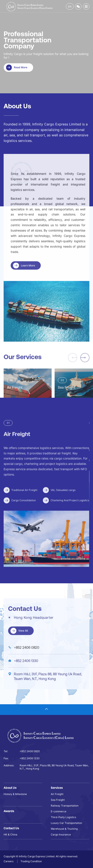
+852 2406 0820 (27, 661)
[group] (28, 398)
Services (57, 788)
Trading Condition (31, 861)
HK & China (10, 835)
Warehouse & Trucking (64, 829)
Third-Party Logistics (63, 817)
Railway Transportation (65, 806)
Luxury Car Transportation (66, 823)
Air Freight (57, 794)
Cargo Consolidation (24, 514)
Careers (9, 861)
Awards (9, 811)
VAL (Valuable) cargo (63, 504)
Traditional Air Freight (24, 504)
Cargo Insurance (61, 835)
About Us (10, 788)
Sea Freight (58, 800)
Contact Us (11, 828)
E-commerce (59, 811)
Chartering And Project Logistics (70, 514)
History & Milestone (15, 794)
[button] (85, 371)
